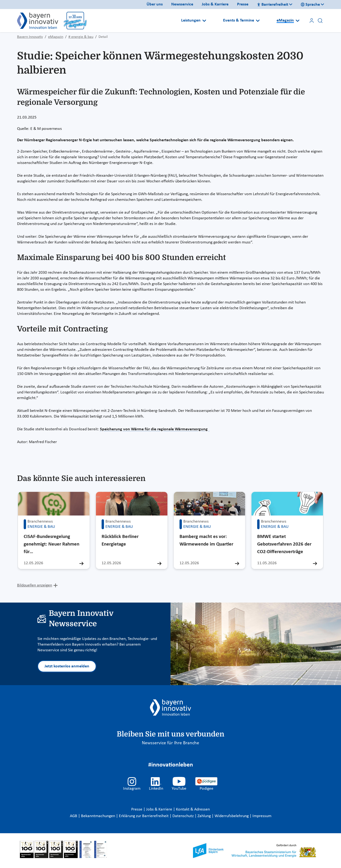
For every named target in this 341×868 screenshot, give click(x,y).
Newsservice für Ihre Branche (170, 743)
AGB (74, 816)
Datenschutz (184, 816)
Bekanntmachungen (99, 816)
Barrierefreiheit (273, 5)
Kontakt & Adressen (193, 809)
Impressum (262, 816)
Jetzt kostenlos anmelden (67, 666)
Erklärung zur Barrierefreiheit (144, 816)
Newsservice (182, 4)
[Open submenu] (204, 21)
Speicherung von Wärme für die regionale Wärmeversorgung (155, 429)
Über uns (155, 4)
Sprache (310, 5)
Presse (243, 4)
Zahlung (205, 816)
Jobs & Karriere (215, 4)
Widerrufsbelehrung (232, 816)
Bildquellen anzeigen (35, 585)
